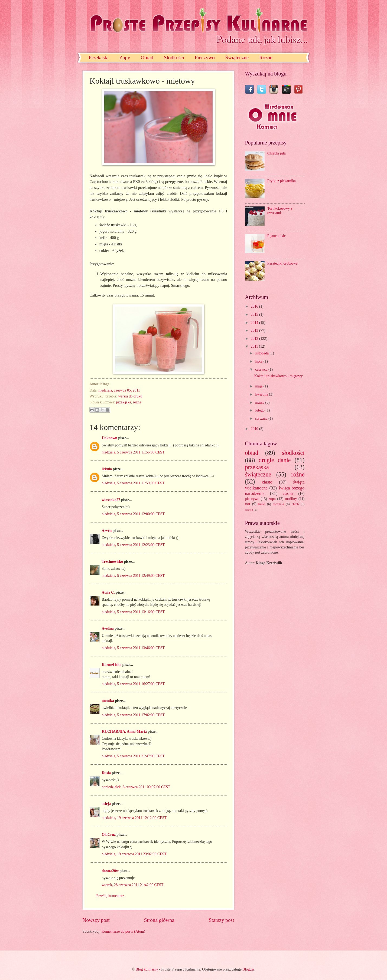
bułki (262, 504)
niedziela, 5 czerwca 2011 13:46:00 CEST (133, 648)
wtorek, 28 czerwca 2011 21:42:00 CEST (133, 885)
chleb (295, 504)
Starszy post (222, 920)
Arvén (107, 531)
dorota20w (110, 871)
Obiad (147, 57)
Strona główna (159, 920)
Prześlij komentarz (110, 896)
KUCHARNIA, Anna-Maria (124, 731)
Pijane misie (277, 236)
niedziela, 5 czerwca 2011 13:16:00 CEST (133, 612)
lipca (259, 361)
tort (248, 504)
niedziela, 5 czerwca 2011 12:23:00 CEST (133, 545)
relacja (249, 509)
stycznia (262, 418)
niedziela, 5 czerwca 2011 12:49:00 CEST (133, 576)
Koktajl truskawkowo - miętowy (279, 376)
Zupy (125, 57)
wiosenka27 (111, 500)
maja (259, 386)
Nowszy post (96, 920)
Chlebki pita (277, 153)
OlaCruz (109, 835)
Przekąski (99, 57)
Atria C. (108, 592)
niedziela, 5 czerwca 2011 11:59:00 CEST (133, 483)
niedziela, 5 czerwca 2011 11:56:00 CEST (133, 452)
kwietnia (262, 394)
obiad (252, 453)
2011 (255, 346)
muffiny (291, 499)
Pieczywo (205, 57)
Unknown (110, 438)
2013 (255, 330)
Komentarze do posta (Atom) (123, 931)
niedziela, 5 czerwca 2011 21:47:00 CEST (133, 756)
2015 (255, 315)
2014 (255, 323)
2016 (255, 306)
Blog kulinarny (147, 969)
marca (260, 402)
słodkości (293, 453)
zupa (272, 499)
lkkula (107, 469)
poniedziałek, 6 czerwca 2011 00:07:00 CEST (136, 787)
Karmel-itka (112, 665)
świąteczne (258, 474)
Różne (266, 57)
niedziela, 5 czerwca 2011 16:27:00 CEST (133, 684)
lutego (260, 410)
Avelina (108, 628)
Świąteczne (237, 57)
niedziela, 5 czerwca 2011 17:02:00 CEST (133, 715)
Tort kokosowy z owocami (280, 211)
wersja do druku (130, 396)
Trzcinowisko (113, 562)
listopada (262, 353)
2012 (255, 339)
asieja (106, 804)
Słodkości (174, 57)
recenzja (278, 504)
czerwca (262, 369)
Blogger (248, 969)
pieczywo (252, 499)
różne (137, 402)
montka (108, 701)
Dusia (106, 773)
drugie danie (275, 460)
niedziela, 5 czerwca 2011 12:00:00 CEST (133, 514)
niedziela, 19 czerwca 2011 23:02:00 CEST (134, 854)
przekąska (124, 402)
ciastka (288, 494)
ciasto (267, 482)
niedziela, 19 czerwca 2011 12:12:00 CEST (134, 818)
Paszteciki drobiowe (282, 263)
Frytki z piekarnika (282, 181)
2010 (255, 429)
